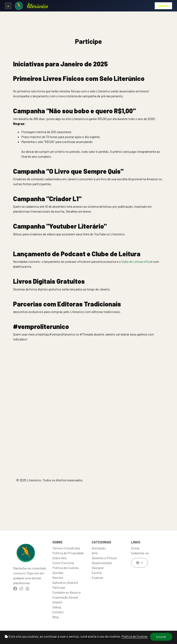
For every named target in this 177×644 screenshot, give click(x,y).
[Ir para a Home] (19, 6)
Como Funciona (63, 563)
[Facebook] (15, 588)
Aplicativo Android (65, 582)
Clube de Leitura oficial (137, 261)
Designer (98, 568)
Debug (57, 607)
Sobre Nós (60, 558)
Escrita (97, 573)
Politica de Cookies (66, 568)
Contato (58, 612)
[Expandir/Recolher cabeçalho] (8, 6)
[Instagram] (21, 588)
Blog (55, 617)
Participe (59, 587)
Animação (99, 548)
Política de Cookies (135, 636)
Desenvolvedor (102, 563)
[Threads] (27, 588)
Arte (95, 553)
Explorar (98, 578)
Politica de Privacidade (68, 553)
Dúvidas (58, 573)
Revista (58, 578)
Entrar (163, 6)
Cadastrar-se (140, 553)
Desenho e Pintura (104, 558)
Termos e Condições (66, 548)
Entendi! (161, 637)
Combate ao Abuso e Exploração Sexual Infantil (67, 597)
